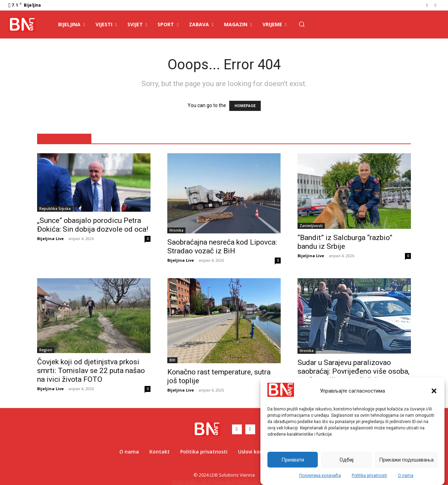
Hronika (176, 230)
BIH (172, 360)
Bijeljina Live (50, 238)
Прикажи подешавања (406, 460)
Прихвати (293, 460)
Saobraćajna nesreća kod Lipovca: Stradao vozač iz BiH (222, 247)
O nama (406, 476)
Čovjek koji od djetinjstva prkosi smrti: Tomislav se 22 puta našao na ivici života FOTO (91, 371)
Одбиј (346, 460)
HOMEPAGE (245, 106)
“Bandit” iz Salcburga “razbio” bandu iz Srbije (345, 242)
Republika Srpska (55, 209)
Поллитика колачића (320, 476)
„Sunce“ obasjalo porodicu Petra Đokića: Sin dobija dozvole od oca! (93, 225)
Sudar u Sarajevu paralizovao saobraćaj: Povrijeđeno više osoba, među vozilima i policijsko (353, 371)
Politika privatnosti (369, 476)
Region (46, 350)
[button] (434, 391)
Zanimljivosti (311, 226)
